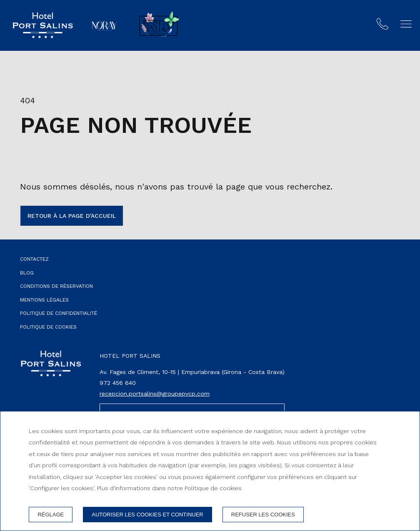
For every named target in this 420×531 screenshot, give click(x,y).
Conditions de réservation (56, 286)
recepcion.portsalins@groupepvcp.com (155, 394)
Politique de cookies (48, 327)
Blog (27, 273)
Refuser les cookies (263, 515)
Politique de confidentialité (59, 313)
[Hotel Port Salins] (43, 25)
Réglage (51, 515)
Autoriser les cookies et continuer (147, 515)
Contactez (34, 259)
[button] (406, 24)
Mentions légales (44, 300)
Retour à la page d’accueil (72, 216)
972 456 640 (118, 383)
